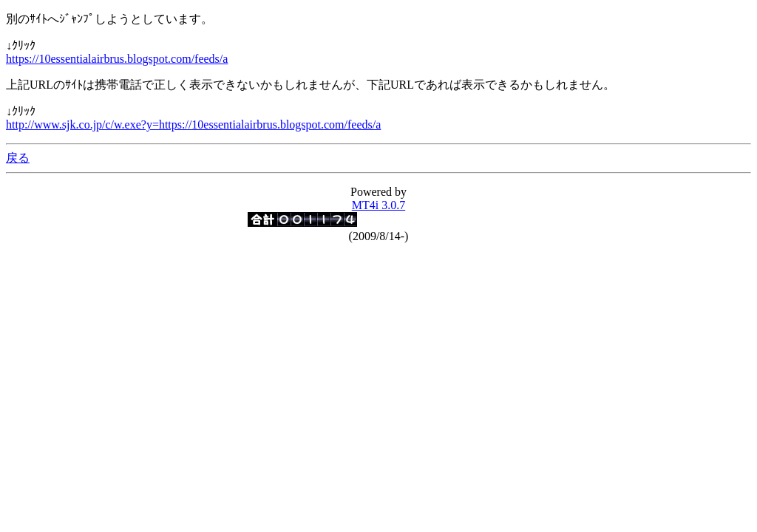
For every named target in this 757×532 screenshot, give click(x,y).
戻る (18, 158)
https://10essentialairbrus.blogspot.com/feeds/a (117, 59)
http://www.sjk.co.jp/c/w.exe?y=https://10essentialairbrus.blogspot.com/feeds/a (193, 125)
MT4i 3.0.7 (378, 205)
